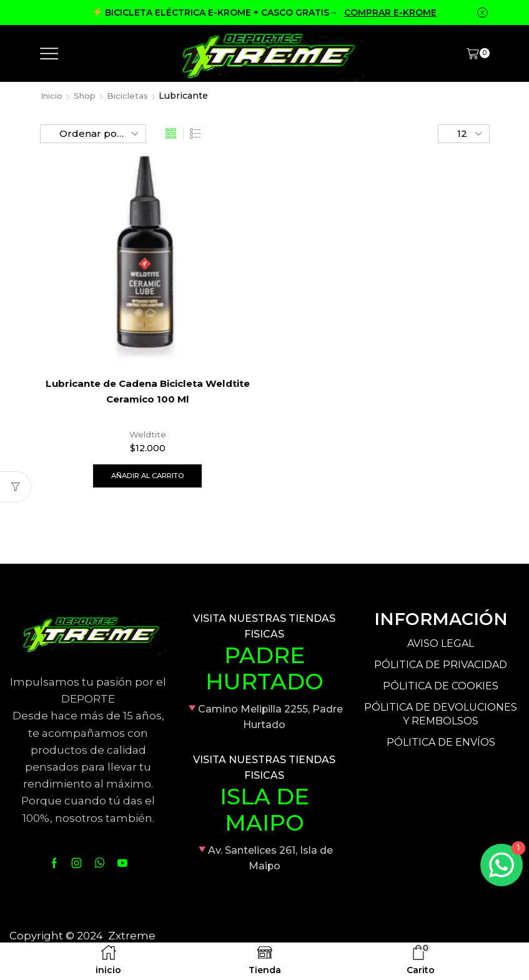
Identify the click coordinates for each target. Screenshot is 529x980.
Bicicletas (134, 96)
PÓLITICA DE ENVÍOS (441, 743)
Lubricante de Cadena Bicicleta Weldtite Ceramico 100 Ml (147, 392)
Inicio (53, 96)
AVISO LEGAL (441, 645)
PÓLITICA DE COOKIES (441, 687)
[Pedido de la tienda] (93, 134)
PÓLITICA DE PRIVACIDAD (441, 666)
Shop (89, 96)
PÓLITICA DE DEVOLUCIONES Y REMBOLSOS (441, 716)
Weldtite (147, 434)
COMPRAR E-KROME (390, 12)
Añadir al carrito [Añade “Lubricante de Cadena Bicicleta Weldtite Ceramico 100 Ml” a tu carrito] (147, 476)
